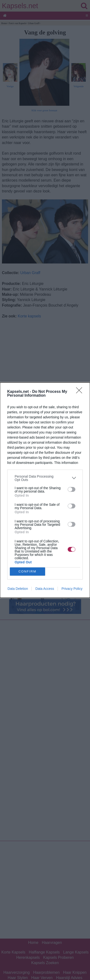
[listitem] (45, 478)
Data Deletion (18, 589)
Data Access (45, 589)
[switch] (72, 489)
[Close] (81, 392)
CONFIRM (27, 571)
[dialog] (45, 490)
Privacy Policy (72, 589)
